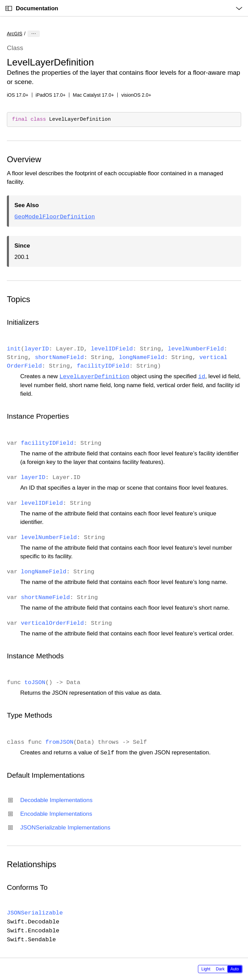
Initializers (23, 322)
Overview (24, 159)
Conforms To (27, 887)
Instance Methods (35, 656)
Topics (19, 299)
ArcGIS (15, 34)
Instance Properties (38, 416)
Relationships (32, 864)
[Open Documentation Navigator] (9, 8)
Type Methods (29, 715)
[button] (0, 0)
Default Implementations (46, 775)
